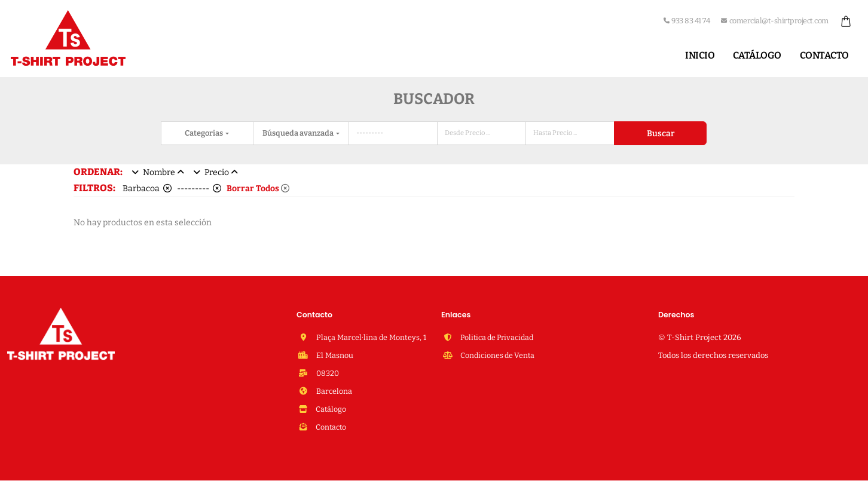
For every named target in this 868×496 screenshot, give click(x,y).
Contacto (824, 55)
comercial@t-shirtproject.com (775, 21)
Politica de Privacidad (498, 337)
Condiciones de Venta (498, 355)
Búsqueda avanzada (299, 133)
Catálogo (757, 55)
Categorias (204, 133)
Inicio (700, 55)
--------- (199, 189)
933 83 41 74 (687, 21)
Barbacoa (147, 189)
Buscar (661, 134)
